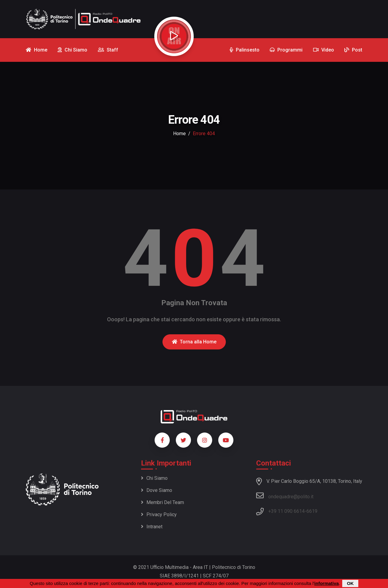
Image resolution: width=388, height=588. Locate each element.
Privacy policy (159, 514)
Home (179, 134)
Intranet (152, 527)
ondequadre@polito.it (285, 496)
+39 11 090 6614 (286, 511)
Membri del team (162, 502)
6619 (312, 511)
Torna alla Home (194, 342)
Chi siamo (154, 478)
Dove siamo (157, 490)
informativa (327, 583)
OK (350, 583)
